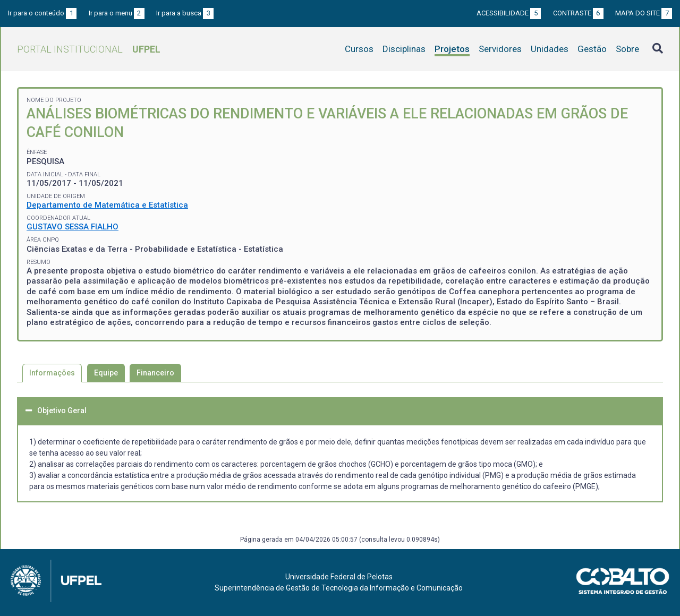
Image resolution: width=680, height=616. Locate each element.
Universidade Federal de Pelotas (339, 577)
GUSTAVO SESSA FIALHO (73, 227)
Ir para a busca (185, 13)
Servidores (500, 49)
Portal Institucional (89, 49)
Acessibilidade (509, 13)
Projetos (452, 49)
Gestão (592, 49)
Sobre (627, 49)
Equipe (106, 373)
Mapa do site (644, 13)
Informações (52, 373)
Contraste (578, 13)
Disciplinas (404, 49)
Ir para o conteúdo (42, 13)
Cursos (359, 49)
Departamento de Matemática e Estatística (107, 205)
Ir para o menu (117, 13)
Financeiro (155, 373)
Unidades (550, 49)
